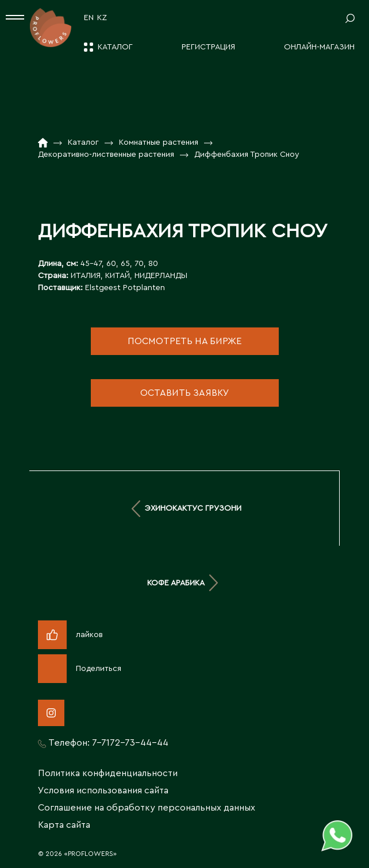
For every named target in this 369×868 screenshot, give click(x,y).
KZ (102, 18)
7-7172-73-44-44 (130, 743)
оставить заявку (185, 393)
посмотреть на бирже (184, 341)
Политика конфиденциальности (108, 773)
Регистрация (208, 47)
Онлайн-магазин (319, 47)
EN (89, 18)
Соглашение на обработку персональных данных (147, 808)
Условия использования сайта (103, 790)
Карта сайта (64, 825)
